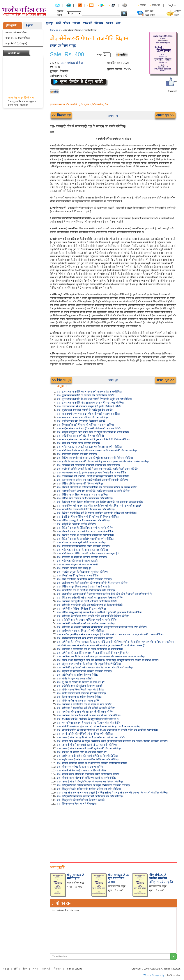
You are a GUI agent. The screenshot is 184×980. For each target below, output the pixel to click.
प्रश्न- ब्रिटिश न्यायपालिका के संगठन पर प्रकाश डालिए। (82, 495)
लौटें (56, 92)
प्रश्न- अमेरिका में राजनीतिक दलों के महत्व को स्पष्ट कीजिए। (85, 704)
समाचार (76, 23)
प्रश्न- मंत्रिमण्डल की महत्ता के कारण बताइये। (78, 561)
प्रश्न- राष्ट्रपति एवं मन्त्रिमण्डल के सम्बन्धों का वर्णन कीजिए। (84, 671)
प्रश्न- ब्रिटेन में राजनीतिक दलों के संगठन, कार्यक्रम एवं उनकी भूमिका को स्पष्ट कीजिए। (97, 513)
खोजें (58, 23)
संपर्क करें (87, 23)
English (172, 5)
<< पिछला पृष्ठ (61, 115)
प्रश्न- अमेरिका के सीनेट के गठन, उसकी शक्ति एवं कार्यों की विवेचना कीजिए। (93, 616)
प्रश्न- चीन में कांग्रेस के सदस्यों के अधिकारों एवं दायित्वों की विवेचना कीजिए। (93, 763)
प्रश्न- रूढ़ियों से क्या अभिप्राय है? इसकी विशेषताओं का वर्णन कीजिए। (90, 428)
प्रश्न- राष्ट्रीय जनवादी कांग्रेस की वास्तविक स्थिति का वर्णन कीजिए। (88, 759)
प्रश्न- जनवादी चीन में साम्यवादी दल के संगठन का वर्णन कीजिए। (87, 745)
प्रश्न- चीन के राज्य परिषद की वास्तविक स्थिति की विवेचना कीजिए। (89, 774)
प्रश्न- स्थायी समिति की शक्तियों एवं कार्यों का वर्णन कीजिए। (85, 734)
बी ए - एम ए (55, 30)
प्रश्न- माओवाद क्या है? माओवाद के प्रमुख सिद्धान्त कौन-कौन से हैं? (88, 719)
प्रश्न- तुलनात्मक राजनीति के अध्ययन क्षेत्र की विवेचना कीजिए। (86, 395)
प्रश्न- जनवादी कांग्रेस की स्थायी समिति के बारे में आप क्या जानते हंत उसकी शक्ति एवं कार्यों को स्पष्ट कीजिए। (108, 730)
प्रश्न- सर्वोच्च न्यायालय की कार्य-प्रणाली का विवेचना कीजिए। (85, 638)
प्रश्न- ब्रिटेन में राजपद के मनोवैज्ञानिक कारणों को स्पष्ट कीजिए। (86, 535)
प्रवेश (118, 23)
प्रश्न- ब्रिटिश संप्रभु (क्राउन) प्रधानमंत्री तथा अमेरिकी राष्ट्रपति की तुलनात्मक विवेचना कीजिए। (100, 612)
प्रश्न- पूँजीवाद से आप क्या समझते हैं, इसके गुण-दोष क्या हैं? (85, 410)
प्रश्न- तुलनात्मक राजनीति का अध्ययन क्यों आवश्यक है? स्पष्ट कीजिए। (90, 392)
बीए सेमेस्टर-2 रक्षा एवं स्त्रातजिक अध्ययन (119, 878)
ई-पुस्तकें (29, 25)
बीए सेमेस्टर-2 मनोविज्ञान (75, 877)
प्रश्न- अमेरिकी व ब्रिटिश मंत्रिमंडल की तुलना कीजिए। (81, 609)
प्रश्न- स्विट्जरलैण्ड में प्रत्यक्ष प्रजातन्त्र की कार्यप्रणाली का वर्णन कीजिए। (90, 796)
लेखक (143, 5)
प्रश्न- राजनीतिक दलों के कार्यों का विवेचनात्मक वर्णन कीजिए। (86, 590)
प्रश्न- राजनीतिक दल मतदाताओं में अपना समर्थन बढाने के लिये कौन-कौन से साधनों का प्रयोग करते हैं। (105, 594)
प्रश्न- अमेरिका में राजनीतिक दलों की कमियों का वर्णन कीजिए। (86, 708)
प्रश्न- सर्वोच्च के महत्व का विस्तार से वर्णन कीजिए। (80, 631)
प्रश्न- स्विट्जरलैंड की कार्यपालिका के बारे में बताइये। (81, 800)
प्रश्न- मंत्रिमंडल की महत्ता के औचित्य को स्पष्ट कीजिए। (82, 557)
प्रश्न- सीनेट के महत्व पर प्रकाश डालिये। (75, 679)
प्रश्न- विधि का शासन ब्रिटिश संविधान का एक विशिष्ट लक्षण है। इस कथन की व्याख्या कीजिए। (101, 502)
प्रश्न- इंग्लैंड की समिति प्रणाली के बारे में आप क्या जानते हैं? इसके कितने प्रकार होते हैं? (97, 469)
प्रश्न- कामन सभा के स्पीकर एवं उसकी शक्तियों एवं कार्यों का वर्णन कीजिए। (92, 480)
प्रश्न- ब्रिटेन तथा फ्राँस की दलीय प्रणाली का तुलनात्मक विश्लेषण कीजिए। (91, 598)
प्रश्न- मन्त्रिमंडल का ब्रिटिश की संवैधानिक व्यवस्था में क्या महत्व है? (88, 553)
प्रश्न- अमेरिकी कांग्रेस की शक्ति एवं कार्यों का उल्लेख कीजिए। (86, 623)
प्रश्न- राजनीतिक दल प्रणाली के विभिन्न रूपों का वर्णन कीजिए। (86, 509)
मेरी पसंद (99, 23)
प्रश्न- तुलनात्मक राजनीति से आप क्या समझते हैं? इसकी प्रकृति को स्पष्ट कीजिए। (94, 399)
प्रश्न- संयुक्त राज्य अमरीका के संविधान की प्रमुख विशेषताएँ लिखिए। (89, 664)
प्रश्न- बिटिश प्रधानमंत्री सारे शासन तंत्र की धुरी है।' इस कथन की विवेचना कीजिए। (95, 458)
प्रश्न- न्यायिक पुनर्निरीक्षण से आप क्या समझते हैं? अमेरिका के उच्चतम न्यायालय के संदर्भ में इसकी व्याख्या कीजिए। (111, 634)
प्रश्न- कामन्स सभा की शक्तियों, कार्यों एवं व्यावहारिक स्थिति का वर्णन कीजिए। (94, 476)
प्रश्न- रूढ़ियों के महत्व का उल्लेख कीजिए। (76, 524)
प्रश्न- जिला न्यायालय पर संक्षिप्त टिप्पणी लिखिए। (80, 697)
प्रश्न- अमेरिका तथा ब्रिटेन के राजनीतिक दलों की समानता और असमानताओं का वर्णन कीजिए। (101, 656)
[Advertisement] (113, 833)
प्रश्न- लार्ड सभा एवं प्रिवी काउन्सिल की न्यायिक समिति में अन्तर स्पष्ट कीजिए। (93, 583)
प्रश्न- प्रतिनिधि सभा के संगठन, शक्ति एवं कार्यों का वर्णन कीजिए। (88, 620)
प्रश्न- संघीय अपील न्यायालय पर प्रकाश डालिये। (79, 701)
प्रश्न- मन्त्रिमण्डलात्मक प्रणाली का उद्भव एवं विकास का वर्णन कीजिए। (90, 447)
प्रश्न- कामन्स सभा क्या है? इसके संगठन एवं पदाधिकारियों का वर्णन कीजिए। (93, 473)
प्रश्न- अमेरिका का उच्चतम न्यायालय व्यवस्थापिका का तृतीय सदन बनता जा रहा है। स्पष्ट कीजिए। (102, 627)
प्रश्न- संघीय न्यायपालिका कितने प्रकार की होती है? (81, 690)
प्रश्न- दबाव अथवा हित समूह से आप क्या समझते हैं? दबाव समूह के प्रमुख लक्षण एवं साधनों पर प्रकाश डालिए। (108, 660)
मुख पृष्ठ (50, 23)
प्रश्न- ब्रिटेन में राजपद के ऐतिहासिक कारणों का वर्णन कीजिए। (86, 528)
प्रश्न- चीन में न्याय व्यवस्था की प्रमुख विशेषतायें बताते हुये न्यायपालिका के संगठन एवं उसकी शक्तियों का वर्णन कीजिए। (112, 741)
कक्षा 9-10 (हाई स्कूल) (16, 43)
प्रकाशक (156, 5)
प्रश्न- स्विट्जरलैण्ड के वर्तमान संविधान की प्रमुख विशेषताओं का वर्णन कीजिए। (93, 785)
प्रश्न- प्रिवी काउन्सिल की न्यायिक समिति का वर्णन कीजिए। (84, 579)
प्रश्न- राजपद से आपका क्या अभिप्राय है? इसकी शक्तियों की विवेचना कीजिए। (94, 439)
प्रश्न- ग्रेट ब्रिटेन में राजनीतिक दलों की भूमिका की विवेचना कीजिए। (88, 517)
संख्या (100, 55)
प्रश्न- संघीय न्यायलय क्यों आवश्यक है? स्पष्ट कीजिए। (81, 693)
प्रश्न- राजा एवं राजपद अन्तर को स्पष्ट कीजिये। (78, 443)
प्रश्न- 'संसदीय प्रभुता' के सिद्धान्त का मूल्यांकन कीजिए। (82, 572)
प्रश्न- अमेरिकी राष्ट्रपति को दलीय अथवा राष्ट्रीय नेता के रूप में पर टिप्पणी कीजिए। (95, 667)
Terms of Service (74, 969)
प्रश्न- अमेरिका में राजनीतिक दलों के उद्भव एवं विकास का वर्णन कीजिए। (91, 649)
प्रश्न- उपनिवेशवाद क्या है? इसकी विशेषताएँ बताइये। (82, 421)
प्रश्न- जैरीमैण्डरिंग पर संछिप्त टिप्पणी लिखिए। (78, 675)
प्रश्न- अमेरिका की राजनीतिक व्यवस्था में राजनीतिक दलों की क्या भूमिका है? (93, 653)
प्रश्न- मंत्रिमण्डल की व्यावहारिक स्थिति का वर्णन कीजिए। (83, 546)
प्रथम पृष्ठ (113, 116)
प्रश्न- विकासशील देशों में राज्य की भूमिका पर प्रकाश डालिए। (85, 425)
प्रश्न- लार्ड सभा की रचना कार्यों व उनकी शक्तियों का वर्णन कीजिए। (88, 465)
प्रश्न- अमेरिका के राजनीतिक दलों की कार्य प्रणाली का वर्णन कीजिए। (89, 715)
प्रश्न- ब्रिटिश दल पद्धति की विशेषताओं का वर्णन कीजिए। (84, 520)
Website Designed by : (155, 975)
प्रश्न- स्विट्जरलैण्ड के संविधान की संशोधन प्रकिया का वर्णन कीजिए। (89, 789)
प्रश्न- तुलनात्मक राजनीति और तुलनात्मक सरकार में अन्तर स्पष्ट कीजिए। (90, 403)
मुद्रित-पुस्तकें (11, 25)
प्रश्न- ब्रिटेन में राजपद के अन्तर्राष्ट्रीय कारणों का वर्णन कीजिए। (86, 539)
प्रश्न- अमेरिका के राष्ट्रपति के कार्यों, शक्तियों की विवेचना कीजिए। (88, 601)
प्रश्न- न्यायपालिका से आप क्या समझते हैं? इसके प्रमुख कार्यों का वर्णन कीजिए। (94, 491)
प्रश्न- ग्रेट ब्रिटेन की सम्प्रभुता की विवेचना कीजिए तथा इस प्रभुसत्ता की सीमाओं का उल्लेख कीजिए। (103, 461)
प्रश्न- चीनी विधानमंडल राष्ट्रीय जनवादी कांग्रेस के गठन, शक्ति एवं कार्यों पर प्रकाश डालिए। (99, 726)
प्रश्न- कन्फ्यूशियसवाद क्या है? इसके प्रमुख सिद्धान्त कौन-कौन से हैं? (89, 723)
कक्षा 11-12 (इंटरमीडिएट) (18, 38)
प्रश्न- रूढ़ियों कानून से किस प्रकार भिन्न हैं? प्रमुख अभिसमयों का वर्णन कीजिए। (94, 432)
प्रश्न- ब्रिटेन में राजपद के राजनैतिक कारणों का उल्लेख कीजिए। (86, 531)
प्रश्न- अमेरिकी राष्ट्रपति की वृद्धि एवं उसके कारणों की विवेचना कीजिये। (90, 605)
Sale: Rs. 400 (67, 54)
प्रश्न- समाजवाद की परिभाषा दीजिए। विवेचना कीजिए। (82, 417)
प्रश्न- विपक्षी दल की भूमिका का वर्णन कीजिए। (79, 576)
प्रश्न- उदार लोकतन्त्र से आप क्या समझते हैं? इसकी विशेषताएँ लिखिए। (90, 406)
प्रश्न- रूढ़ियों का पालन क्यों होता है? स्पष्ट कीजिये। (80, 436)
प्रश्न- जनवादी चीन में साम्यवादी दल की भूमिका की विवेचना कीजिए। (89, 748)
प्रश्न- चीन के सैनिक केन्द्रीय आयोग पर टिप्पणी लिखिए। (83, 770)
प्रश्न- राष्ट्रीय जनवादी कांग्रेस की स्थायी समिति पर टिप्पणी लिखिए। (87, 756)
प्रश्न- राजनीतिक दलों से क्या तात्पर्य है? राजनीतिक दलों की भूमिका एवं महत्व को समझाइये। (100, 506)
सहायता (109, 23)
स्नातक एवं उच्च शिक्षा (16, 32)
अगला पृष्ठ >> (165, 115)
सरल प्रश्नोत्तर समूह (63, 46)
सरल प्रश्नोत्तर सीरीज (72, 63)
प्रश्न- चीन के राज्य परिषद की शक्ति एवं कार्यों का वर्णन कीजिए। (87, 778)
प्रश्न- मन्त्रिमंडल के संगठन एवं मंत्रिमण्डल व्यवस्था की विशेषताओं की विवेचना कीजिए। (97, 450)
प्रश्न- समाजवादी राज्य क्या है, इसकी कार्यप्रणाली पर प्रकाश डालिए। (89, 414)
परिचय (67, 23)
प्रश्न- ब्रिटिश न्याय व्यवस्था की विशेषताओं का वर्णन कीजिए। (85, 498)
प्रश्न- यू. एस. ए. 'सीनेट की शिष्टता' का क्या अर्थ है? (81, 682)
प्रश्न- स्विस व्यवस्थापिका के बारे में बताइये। (77, 804)
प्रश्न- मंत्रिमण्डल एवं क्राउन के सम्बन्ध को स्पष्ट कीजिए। (82, 550)
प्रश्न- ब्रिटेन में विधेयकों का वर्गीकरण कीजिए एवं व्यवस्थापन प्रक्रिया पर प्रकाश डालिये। (97, 487)
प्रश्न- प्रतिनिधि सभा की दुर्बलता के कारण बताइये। (80, 686)
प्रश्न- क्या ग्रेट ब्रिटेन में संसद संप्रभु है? (74, 568)
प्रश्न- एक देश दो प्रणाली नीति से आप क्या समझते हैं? (82, 752)
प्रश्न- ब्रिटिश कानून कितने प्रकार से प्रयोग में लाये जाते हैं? (84, 587)
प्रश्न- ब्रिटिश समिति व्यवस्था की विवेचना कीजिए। (80, 484)
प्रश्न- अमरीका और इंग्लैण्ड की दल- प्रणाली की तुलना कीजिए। (86, 712)
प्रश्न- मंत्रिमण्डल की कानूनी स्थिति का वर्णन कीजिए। (81, 542)
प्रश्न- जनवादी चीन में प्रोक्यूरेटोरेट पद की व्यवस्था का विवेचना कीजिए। (90, 782)
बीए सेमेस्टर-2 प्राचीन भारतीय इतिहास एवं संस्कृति (161, 878)
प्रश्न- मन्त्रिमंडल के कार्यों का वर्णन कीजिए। (77, 454)
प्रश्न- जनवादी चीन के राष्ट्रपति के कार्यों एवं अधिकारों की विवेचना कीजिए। (92, 737)
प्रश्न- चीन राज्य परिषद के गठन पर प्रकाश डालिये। (80, 767)
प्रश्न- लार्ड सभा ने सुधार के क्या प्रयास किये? (78, 564)
